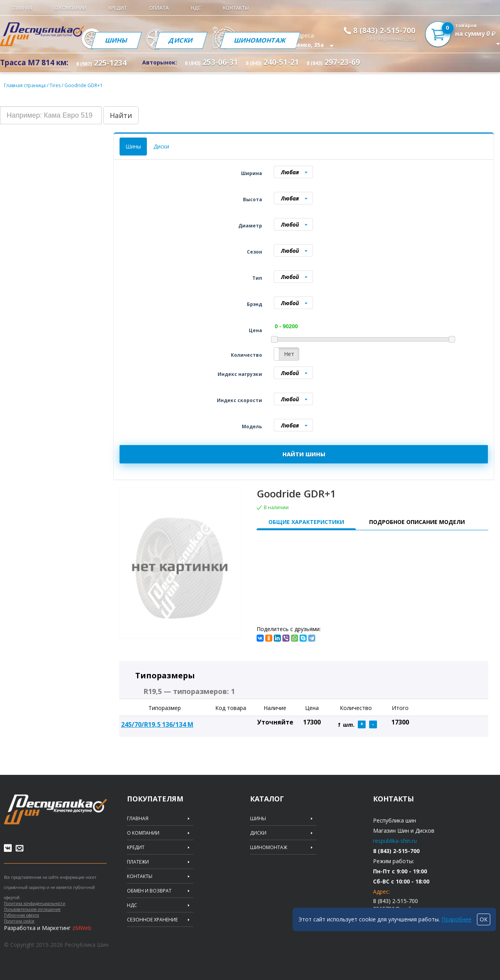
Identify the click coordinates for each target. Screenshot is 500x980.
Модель (252, 427)
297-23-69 (333, 62)
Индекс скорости (239, 400)
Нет (289, 354)
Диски (181, 40)
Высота (253, 199)
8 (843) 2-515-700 (384, 30)
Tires (56, 85)
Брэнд (254, 304)
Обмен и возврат (149, 891)
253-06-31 (211, 62)
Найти (121, 115)
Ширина (252, 173)
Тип (257, 278)
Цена (255, 330)
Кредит (118, 8)
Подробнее (456, 919)
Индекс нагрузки (240, 374)
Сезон (254, 252)
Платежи (138, 862)
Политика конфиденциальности (35, 903)
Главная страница (25, 85)
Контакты (236, 8)
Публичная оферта (21, 915)
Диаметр (250, 226)
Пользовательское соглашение (32, 909)
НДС (196, 8)
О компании (70, 8)
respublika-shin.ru (395, 841)
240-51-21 (272, 62)
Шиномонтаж (260, 40)
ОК (484, 919)
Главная (22, 8)
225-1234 (101, 63)
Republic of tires (55, 809)
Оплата (159, 8)
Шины (116, 40)
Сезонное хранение (152, 920)
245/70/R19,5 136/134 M (157, 724)
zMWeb (82, 928)
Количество (246, 355)
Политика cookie (19, 921)
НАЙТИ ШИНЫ (304, 454)
